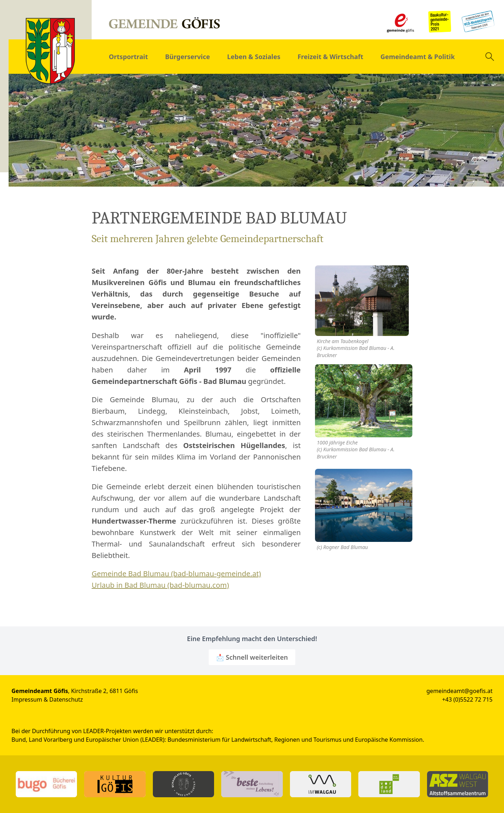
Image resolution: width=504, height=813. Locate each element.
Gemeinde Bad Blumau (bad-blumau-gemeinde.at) (176, 574)
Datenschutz (66, 699)
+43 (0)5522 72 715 (467, 699)
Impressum (27, 699)
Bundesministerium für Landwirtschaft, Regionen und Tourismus (255, 740)
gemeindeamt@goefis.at (459, 691)
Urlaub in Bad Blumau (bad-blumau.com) (160, 585)
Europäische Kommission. (390, 740)
